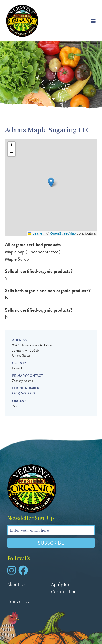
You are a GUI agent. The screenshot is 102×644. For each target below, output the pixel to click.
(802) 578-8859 (24, 393)
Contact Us (18, 601)
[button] (51, 182)
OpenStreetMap (63, 233)
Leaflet (36, 233)
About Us (16, 584)
